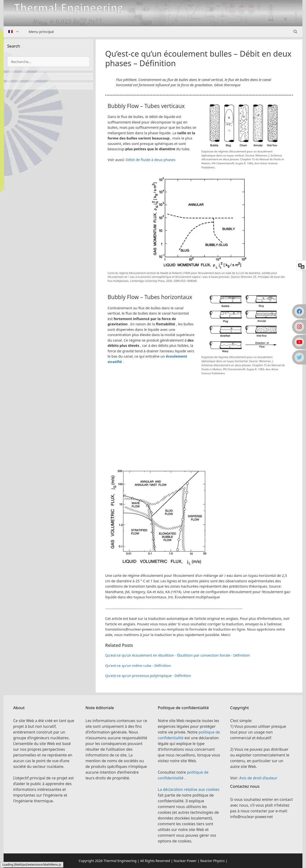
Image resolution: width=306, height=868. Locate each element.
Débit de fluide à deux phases (151, 160)
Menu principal (41, 32)
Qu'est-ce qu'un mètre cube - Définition (138, 665)
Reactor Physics (212, 861)
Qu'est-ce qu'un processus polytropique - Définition (148, 675)
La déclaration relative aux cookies (189, 789)
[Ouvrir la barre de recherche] (295, 32)
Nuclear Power (185, 861)
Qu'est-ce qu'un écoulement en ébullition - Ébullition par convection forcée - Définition (178, 655)
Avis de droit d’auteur (258, 778)
